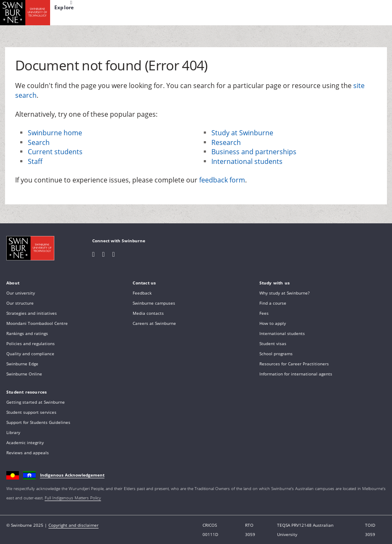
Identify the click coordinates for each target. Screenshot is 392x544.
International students (247, 161)
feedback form (222, 180)
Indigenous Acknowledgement (72, 475)
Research (226, 142)
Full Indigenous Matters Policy (73, 498)
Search (39, 142)
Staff (35, 161)
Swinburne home (55, 133)
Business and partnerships (254, 152)
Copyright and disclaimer (73, 525)
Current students (55, 152)
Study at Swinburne (242, 133)
